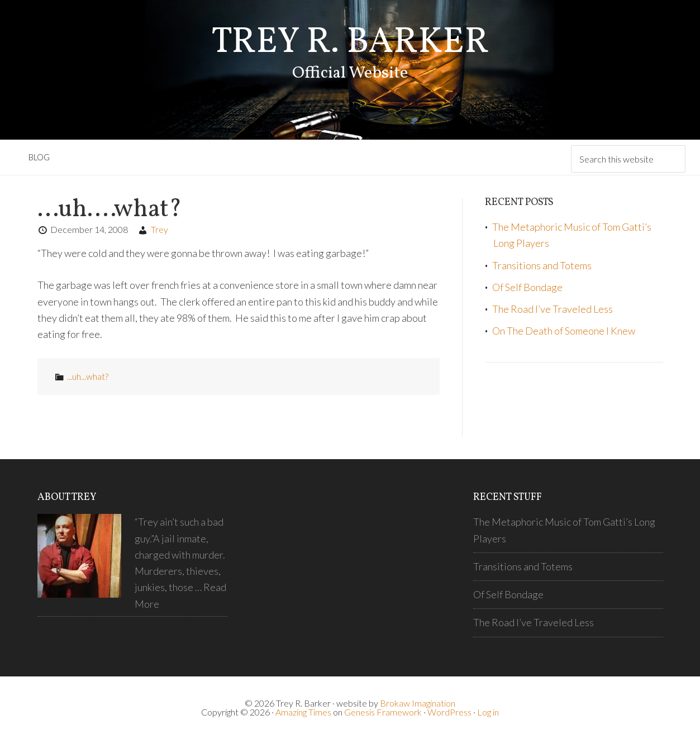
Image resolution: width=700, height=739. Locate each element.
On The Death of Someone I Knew (564, 331)
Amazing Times (303, 712)
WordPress (449, 712)
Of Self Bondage (527, 287)
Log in (488, 712)
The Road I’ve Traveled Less (553, 309)
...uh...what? (88, 376)
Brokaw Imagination (418, 703)
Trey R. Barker (350, 43)
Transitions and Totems (542, 265)
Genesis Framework (383, 712)
